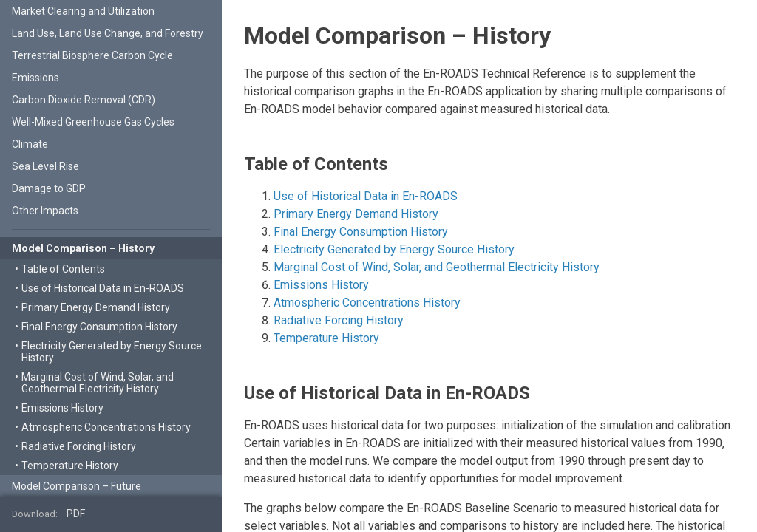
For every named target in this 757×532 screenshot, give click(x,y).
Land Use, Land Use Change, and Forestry (108, 33)
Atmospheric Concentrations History (367, 303)
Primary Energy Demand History (356, 214)
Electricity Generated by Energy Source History (394, 249)
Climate (30, 144)
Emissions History (321, 285)
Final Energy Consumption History (361, 232)
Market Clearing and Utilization (83, 11)
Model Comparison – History (83, 248)
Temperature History (326, 338)
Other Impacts (45, 211)
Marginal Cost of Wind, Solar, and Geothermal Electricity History (437, 267)
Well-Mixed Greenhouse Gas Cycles (93, 122)
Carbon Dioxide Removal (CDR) (84, 100)
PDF (76, 514)
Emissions (35, 78)
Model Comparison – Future (77, 486)
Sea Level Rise (45, 166)
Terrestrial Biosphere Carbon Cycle (92, 55)
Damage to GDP (49, 188)
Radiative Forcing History (339, 320)
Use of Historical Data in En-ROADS (366, 196)
